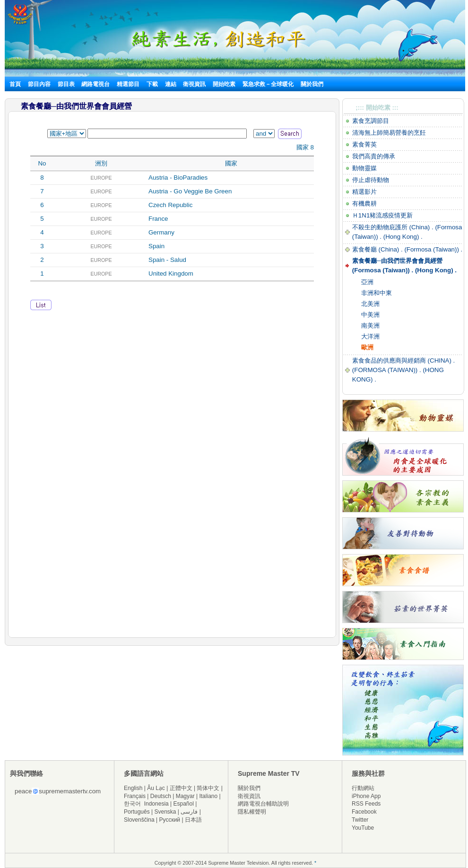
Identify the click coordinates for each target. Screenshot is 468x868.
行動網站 (363, 788)
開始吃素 (224, 84)
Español (184, 804)
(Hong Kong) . (402, 237)
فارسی (189, 812)
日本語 (193, 820)
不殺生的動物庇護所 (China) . (394, 227)
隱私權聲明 (252, 812)
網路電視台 (96, 84)
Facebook (364, 812)
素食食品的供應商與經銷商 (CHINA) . (403, 360)
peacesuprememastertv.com (58, 791)
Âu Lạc (156, 788)
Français (135, 796)
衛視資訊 (194, 84)
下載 (152, 84)
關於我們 (312, 84)
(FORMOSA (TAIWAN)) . (387, 370)
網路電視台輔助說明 (263, 804)
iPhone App (366, 796)
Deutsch (161, 796)
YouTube (363, 828)
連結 (171, 84)
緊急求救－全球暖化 (268, 84)
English (133, 788)
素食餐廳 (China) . (378, 249)
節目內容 (39, 84)
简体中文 (208, 788)
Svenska (165, 812)
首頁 (15, 84)
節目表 (66, 84)
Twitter (360, 820)
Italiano (208, 796)
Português (137, 812)
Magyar (185, 796)
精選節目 (128, 84)
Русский (170, 820)
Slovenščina (139, 820)
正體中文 (181, 788)
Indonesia (156, 804)
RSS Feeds (366, 804)
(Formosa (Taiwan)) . (433, 249)
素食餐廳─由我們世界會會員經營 (397, 261)
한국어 (132, 804)
